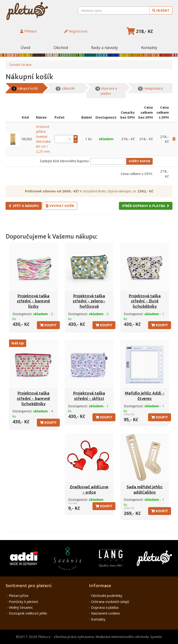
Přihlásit (29, 31)
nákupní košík (25, 88)
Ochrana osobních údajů (110, 602)
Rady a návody (105, 47)
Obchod (61, 47)
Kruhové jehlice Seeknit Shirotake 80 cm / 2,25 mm (43, 139)
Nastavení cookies (106, 613)
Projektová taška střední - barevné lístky (33, 301)
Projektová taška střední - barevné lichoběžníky (33, 398)
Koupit (48, 325)
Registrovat (76, 31)
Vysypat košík (60, 206)
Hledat (161, 10)
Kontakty (149, 47)
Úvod (25, 47)
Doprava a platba (105, 607)
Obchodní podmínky (107, 595)
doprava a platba (106, 91)
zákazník (65, 88)
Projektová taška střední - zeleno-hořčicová (89, 301)
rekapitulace (150, 88)
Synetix (156, 637)
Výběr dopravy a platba (146, 206)
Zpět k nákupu (24, 206)
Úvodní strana (20, 65)
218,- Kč (140, 31)
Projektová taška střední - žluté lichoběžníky (145, 301)
